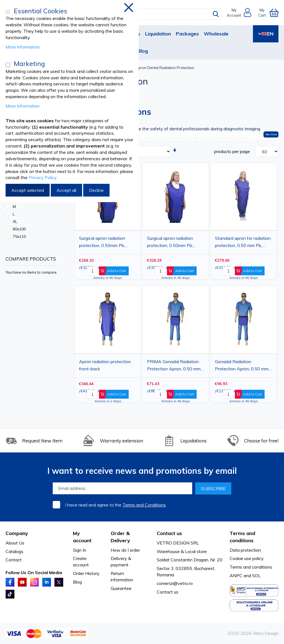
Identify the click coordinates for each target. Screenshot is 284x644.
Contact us (168, 592)
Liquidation (158, 34)
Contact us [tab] (169, 533)
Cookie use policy (247, 558)
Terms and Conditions (144, 505)
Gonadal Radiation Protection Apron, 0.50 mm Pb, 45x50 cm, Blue (242, 366)
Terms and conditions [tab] (242, 537)
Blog (143, 51)
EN (266, 34)
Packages (187, 34)
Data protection (245, 550)
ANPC (236, 576)
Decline (96, 190)
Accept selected (28, 190)
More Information (23, 47)
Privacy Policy (42, 177)
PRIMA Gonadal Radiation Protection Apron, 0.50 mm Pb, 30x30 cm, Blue (174, 366)
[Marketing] (8, 65)
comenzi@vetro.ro (175, 583)
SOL (256, 576)
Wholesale (216, 34)
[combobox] (146, 14)
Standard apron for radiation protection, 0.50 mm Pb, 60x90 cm (243, 243)
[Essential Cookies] (8, 12)
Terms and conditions (251, 567)
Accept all (66, 190)
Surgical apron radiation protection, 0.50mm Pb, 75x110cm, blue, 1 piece (171, 243)
